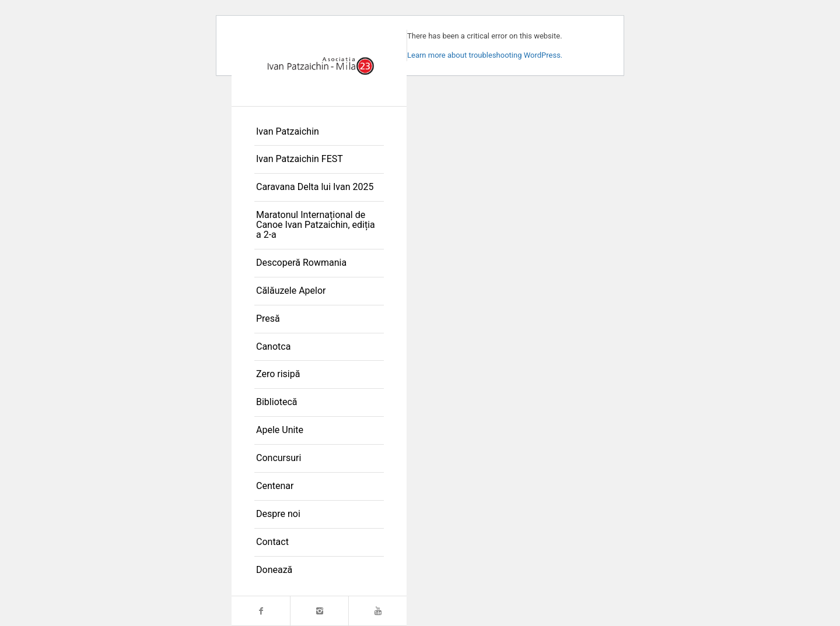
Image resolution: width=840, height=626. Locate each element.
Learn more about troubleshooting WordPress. (485, 55)
